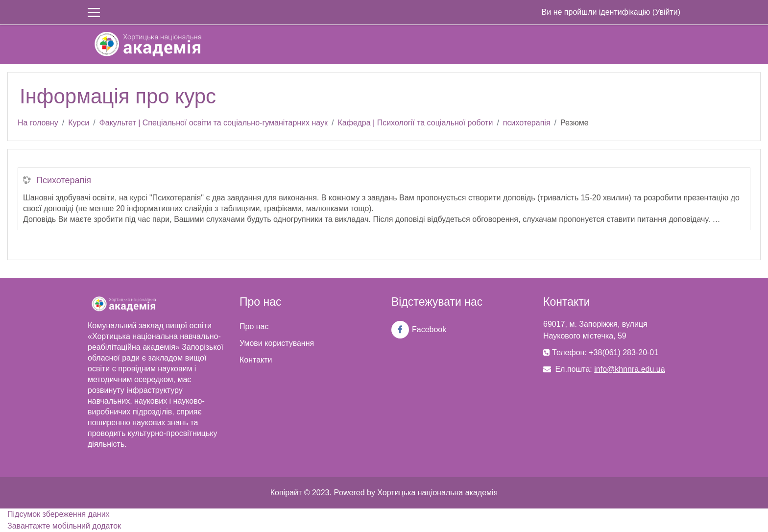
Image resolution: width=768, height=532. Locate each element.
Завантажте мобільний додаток (64, 526)
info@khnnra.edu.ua (629, 369)
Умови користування (277, 343)
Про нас (254, 326)
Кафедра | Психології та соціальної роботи (416, 123)
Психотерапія (64, 180)
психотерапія (527, 123)
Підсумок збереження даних (59, 514)
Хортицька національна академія (437, 493)
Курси (79, 123)
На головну (38, 123)
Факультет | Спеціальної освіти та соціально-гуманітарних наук (214, 123)
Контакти (256, 360)
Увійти (666, 12)
